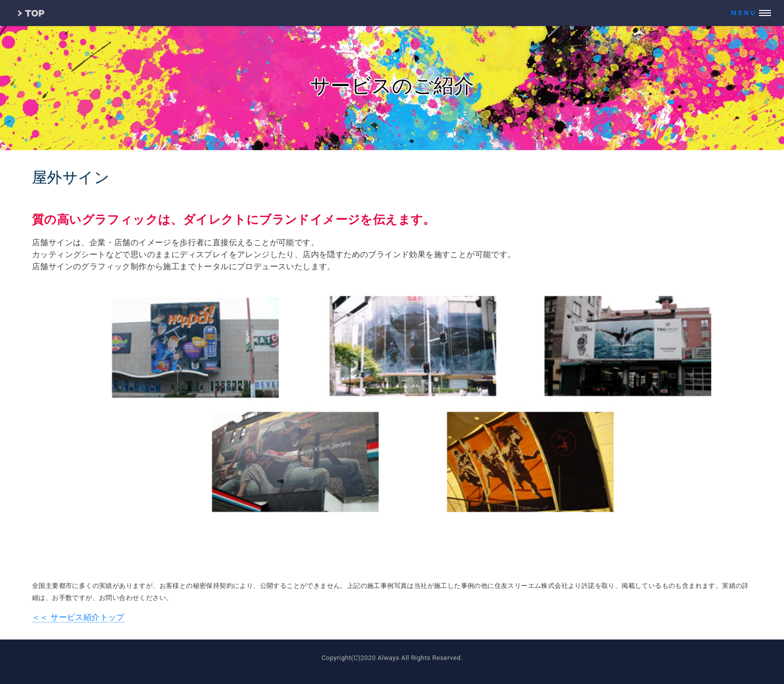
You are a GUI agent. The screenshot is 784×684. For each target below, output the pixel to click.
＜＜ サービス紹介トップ (78, 617)
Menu (744, 13)
